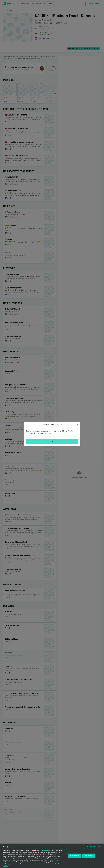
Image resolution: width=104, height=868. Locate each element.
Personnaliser (74, 856)
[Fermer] (78, 424)
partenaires (48, 850)
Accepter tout (89, 856)
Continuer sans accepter (94, 846)
